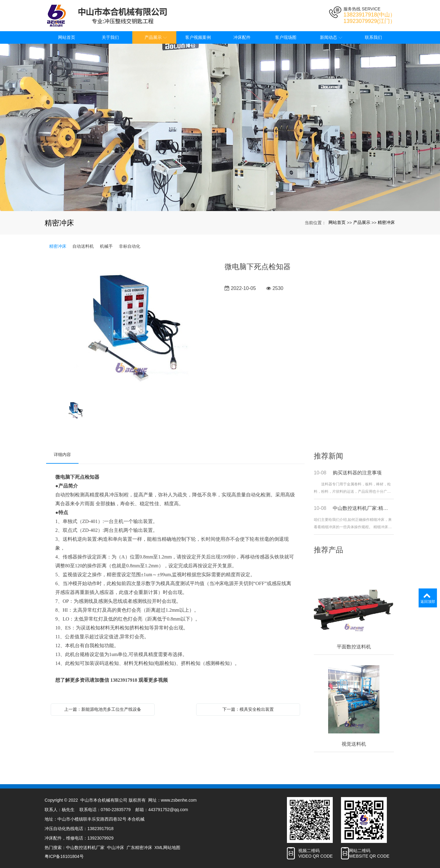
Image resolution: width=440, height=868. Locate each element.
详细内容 (62, 454)
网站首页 (337, 222)
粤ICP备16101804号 (64, 856)
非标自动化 (130, 246)
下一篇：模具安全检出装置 (248, 709)
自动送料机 (83, 246)
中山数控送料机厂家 (85, 848)
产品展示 (362, 222)
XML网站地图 (167, 848)
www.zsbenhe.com (179, 800)
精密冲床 (386, 222)
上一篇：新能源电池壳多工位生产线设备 (103, 709)
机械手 (106, 246)
